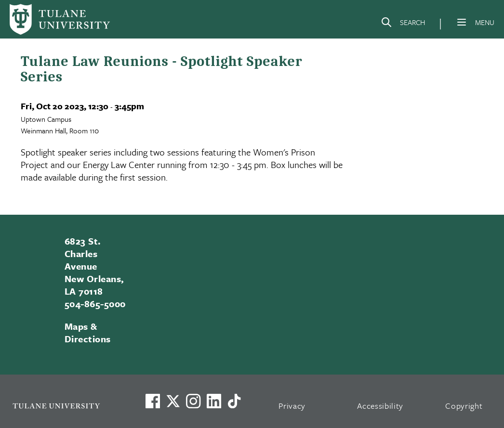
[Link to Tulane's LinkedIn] (214, 401)
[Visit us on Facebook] (153, 401)
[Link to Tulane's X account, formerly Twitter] (173, 401)
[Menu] (462, 22)
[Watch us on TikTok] (234, 401)
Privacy (292, 406)
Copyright (464, 406)
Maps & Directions (88, 332)
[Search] (403, 24)
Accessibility (380, 406)
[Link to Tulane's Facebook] (193, 401)
